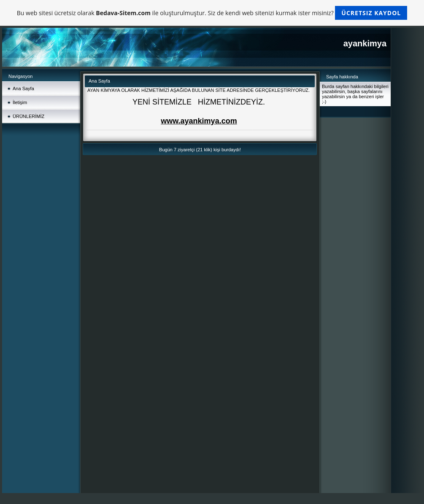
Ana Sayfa (23, 88)
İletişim (20, 102)
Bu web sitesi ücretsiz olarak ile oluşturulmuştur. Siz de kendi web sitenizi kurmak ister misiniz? (212, 13)
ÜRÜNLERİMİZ (28, 116)
